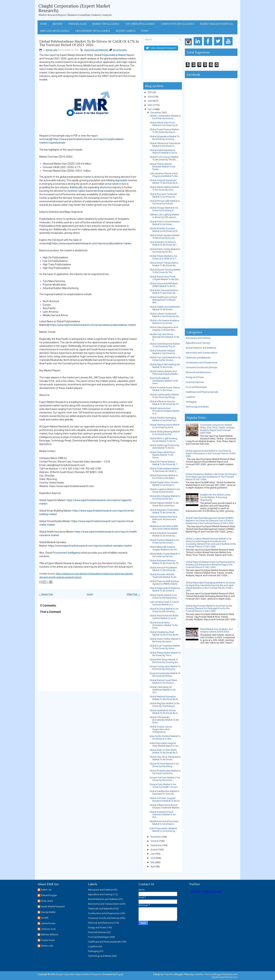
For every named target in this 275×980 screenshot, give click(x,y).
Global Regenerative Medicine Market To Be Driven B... (165, 589)
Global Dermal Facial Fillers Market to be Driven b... (163, 682)
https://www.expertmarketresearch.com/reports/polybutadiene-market (92, 243)
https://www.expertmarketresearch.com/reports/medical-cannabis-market (90, 546)
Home (43, 24)
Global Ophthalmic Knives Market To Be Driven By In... (165, 712)
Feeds (145, 31)
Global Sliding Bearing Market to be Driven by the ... (165, 433)
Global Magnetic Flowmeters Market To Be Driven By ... (164, 511)
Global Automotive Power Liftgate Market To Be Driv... (165, 278)
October (155, 841)
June (153, 858)
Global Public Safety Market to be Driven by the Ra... (165, 250)
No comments (120, 50)
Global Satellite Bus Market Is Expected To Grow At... (165, 792)
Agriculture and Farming (198, 343)
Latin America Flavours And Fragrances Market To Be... (164, 175)
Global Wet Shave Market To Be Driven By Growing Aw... (165, 661)
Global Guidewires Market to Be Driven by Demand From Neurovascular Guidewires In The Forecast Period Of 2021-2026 (211, 477)
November (156, 837)
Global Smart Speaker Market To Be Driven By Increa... (165, 237)
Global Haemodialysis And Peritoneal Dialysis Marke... (165, 373)
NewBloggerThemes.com (225, 977)
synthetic (72, 191)
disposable (121, 180)
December (156, 113)
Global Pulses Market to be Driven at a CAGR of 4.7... (164, 257)
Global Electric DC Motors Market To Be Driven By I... (164, 243)
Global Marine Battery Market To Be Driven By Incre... (164, 188)
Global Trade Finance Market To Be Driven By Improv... (164, 131)
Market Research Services (216, 24)
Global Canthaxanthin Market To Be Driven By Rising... (164, 396)
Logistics (190, 397)
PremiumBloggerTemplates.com (221, 974)
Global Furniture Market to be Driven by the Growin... (164, 541)
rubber (82, 191)
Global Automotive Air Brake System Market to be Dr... (164, 617)
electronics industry (111, 187)
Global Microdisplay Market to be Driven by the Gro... (165, 497)
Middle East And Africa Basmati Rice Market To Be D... (165, 337)
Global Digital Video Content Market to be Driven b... (164, 484)
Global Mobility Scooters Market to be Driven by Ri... (164, 230)
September (156, 845)
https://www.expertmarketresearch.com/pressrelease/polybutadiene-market (93, 325)
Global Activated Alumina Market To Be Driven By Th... (165, 562)
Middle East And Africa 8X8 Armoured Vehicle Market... (165, 528)
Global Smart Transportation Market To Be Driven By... (164, 264)
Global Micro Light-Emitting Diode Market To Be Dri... (164, 440)
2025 (150, 92)
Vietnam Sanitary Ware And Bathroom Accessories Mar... (163, 519)
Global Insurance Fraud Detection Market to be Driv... (163, 814)
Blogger (119, 974)
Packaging (191, 402)
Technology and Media (197, 407)
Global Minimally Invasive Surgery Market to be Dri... (164, 548)
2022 (150, 105)
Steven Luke (52, 50)
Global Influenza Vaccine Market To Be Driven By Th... (165, 403)
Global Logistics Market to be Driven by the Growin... (165, 491)
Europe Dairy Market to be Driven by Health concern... (164, 786)
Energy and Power (195, 377)
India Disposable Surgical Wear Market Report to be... (165, 744)
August (154, 850)
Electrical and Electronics (198, 372)
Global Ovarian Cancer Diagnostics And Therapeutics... (161, 729)
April (153, 867)
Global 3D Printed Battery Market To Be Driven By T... (164, 463)
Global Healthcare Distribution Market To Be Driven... (165, 308)
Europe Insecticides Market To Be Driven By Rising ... (165, 675)
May (153, 862)
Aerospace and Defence (198, 338)
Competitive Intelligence (178, 24)
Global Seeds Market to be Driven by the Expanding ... (164, 596)
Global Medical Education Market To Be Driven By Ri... (165, 698)
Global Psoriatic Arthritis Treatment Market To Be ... (164, 576)
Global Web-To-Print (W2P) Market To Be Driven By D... (164, 751)
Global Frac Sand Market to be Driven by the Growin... (165, 359)
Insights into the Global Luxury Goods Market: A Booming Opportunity (215, 497)
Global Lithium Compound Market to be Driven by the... (165, 315)
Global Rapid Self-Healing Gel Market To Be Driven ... (165, 366)
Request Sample (126, 31)
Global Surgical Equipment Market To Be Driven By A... (164, 182)
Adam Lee (46, 890)
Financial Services (195, 382)
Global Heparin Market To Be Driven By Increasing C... (164, 504)
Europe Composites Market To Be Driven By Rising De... (165, 668)
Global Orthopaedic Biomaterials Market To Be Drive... (164, 720)
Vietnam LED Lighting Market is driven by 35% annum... (164, 216)
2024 (150, 97)
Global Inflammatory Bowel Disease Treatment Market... (165, 806)
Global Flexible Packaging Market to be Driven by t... (164, 419)
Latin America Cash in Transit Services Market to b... (164, 603)
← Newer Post (46, 594)
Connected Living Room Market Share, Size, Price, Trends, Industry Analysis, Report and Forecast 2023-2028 (217, 429)
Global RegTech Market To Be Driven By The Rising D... (165, 705)
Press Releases (78, 24)
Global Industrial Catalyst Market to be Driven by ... (163, 352)
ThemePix (169, 974)
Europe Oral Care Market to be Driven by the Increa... (165, 779)
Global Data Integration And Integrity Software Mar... (164, 329)
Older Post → (133, 594)
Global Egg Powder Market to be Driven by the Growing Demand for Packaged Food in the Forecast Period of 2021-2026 (209, 608)
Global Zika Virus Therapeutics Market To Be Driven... (165, 758)
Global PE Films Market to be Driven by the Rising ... (164, 765)
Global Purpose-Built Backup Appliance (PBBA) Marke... (164, 583)
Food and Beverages (196, 387)
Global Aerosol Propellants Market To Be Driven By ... (164, 569)
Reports (58, 24)
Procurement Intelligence (93, 31)
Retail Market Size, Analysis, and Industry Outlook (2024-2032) (216, 630)
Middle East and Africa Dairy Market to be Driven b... (164, 823)
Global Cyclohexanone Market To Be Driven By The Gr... (165, 345)
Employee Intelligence (55, 31)
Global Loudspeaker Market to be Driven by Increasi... (165, 117)
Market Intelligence (106, 24)
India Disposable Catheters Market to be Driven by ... (163, 830)
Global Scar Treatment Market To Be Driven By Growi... (165, 647)
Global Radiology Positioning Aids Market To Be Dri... (165, 447)
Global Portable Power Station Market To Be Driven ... (165, 389)
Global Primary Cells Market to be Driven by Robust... (165, 202)
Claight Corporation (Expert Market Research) (74, 8)
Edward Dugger (49, 895)
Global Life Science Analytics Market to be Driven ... (165, 322)
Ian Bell (45, 918)
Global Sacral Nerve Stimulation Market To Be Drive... (164, 625)
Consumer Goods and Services (201, 367)
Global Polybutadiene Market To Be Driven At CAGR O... (164, 470)
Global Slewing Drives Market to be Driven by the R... (165, 426)
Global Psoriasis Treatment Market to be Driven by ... (163, 195)
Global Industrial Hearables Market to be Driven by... (163, 534)
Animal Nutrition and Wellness (201, 348)
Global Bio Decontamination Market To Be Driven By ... (164, 292)
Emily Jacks (47, 901)
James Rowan (48, 923)
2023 (150, 101)
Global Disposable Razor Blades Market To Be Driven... (162, 455)
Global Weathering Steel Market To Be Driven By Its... (165, 633)
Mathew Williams (50, 935)
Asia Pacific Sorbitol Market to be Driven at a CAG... (165, 737)
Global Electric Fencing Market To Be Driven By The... (165, 271)
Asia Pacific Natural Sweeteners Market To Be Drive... (164, 381)
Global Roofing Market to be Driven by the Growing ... (164, 610)
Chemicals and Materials (96, 50)
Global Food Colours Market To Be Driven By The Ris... (164, 158)
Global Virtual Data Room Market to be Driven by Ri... (164, 124)
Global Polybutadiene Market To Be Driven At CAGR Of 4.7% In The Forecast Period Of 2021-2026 (89, 43)
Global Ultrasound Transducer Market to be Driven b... (165, 145)
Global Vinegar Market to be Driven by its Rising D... (164, 209)
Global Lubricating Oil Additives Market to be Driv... (163, 690)
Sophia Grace (48, 940)
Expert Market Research (53, 906)
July (152, 854)
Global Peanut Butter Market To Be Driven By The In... (165, 654)
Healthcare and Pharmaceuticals (202, 392)
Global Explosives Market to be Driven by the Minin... (164, 477)
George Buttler (48, 912)
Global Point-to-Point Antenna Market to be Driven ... (165, 223)
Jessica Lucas (48, 929)
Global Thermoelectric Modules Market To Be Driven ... (162, 167)
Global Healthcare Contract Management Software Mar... (163, 300)
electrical (98, 191)
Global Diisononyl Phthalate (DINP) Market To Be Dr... (164, 285)
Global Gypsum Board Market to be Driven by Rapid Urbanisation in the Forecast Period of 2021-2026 (211, 453)
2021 (150, 109)
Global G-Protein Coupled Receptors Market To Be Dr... (165, 799)
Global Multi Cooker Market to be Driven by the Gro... (165, 555)
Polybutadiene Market (114, 55)
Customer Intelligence (140, 24)
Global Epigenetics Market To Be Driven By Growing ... (165, 138)
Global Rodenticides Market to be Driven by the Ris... (165, 772)
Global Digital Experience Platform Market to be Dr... (164, 151)
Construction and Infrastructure (201, 363)
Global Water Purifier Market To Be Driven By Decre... (165, 640)
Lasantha (199, 974)
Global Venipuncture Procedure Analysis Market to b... (165, 411)
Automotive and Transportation (202, 353)
